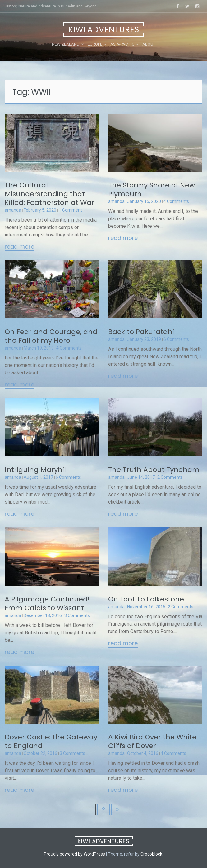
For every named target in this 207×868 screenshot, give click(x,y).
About (149, 44)
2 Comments (170, 477)
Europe (95, 44)
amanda (13, 210)
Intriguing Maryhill (36, 470)
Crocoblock (151, 854)
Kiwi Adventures (104, 30)
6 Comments (176, 339)
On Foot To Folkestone (146, 599)
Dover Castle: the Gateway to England (51, 741)
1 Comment (70, 210)
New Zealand (66, 44)
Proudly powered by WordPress (74, 854)
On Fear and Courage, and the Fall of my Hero (51, 336)
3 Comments (77, 615)
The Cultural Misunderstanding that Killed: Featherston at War (49, 194)
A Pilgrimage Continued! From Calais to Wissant (47, 604)
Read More (19, 247)
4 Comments (176, 201)
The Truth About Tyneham (154, 470)
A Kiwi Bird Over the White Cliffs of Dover (152, 741)
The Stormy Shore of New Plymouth (152, 189)
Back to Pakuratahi (141, 332)
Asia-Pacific (122, 44)
